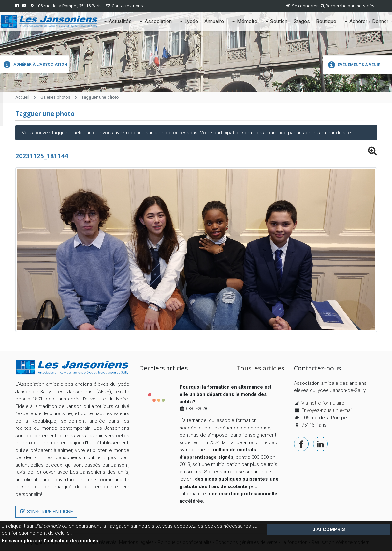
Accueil (22, 97)
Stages (302, 21)
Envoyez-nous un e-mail (327, 410)
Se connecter (302, 6)
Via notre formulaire (323, 403)
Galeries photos (55, 97)
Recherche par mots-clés (348, 6)
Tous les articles (260, 368)
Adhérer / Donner (365, 21)
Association (155, 21)
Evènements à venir (353, 65)
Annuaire (214, 21)
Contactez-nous (127, 6)
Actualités (117, 21)
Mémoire (244, 21)
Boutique (326, 21)
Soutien (276, 21)
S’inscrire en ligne (46, 512)
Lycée (188, 21)
